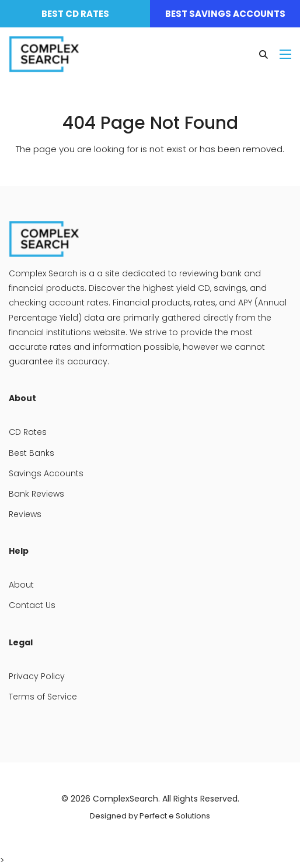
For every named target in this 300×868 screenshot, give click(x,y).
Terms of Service (43, 697)
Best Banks (32, 453)
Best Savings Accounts (225, 14)
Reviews (25, 514)
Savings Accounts (46, 473)
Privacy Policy (37, 676)
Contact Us (32, 605)
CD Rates (28, 432)
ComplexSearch (125, 799)
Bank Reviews (36, 494)
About (21, 585)
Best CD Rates (75, 14)
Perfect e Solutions (175, 816)
